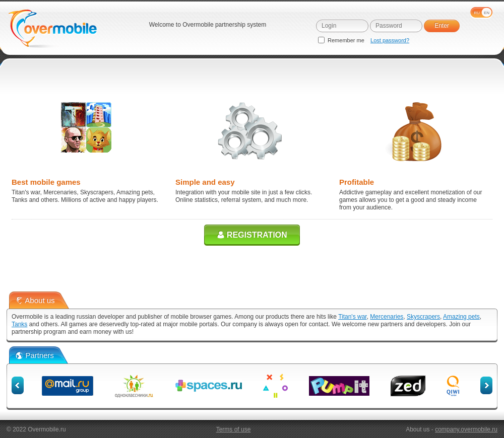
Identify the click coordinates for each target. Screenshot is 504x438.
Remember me (342, 40)
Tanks (19, 324)
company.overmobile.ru (466, 429)
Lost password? (390, 40)
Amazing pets (461, 317)
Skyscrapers (423, 317)
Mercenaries (387, 317)
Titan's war (353, 317)
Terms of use (234, 429)
